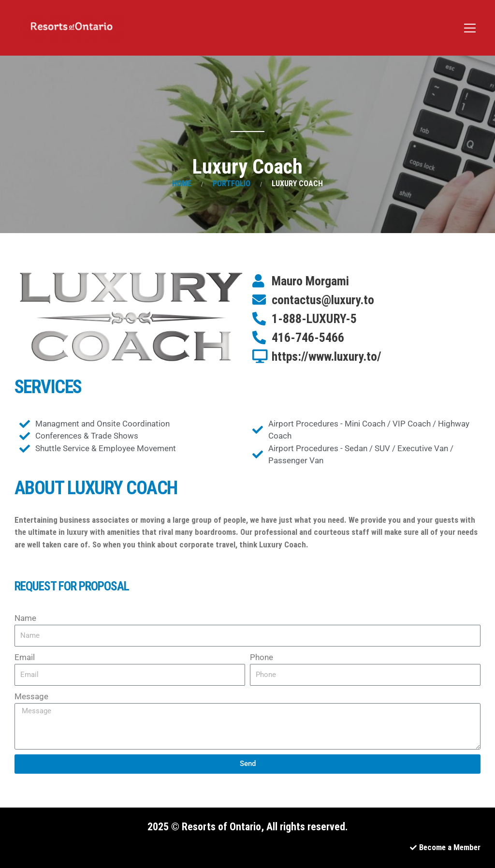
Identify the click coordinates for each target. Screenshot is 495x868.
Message (31, 696)
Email (25, 657)
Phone (262, 657)
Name (25, 618)
